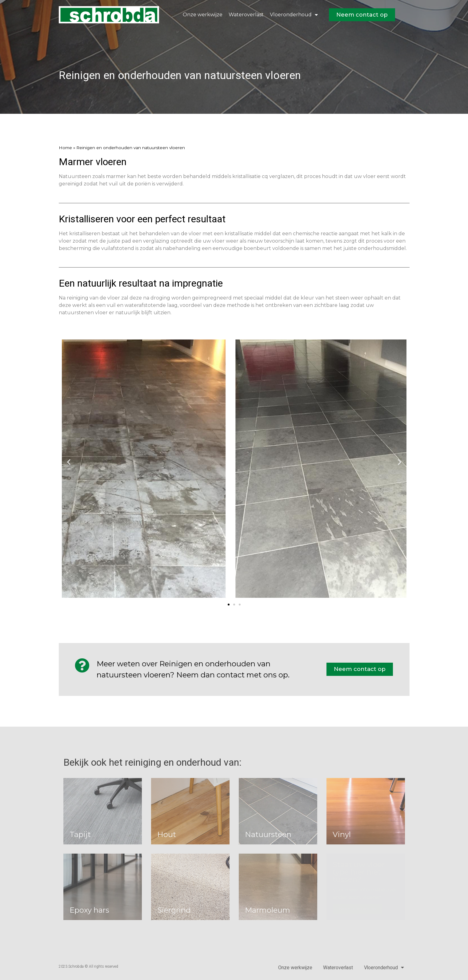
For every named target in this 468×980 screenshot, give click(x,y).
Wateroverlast (246, 15)
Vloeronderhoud (294, 15)
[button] (69, 462)
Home (65, 148)
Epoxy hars (89, 910)
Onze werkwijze (203, 15)
